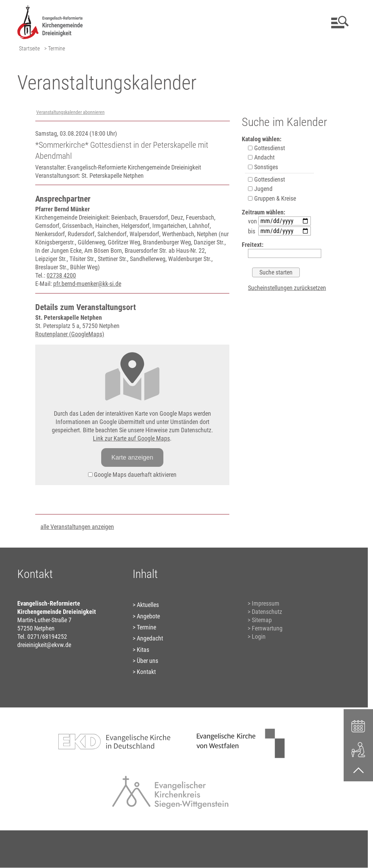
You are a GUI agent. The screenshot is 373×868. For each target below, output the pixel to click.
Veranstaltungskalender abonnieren (70, 112)
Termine (146, 627)
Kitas (143, 650)
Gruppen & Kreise (272, 198)
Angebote (148, 616)
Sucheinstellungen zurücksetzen (287, 288)
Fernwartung (267, 628)
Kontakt (146, 672)
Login (259, 636)
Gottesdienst (266, 148)
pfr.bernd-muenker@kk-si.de (87, 284)
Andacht (261, 157)
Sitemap (262, 620)
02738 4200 (61, 275)
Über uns (147, 661)
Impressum (266, 603)
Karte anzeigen (132, 457)
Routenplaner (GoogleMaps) (70, 334)
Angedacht (150, 638)
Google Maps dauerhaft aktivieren (132, 475)
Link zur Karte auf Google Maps (131, 438)
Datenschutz (267, 612)
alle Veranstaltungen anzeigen (77, 527)
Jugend (260, 189)
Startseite (29, 49)
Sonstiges (263, 167)
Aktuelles (148, 605)
